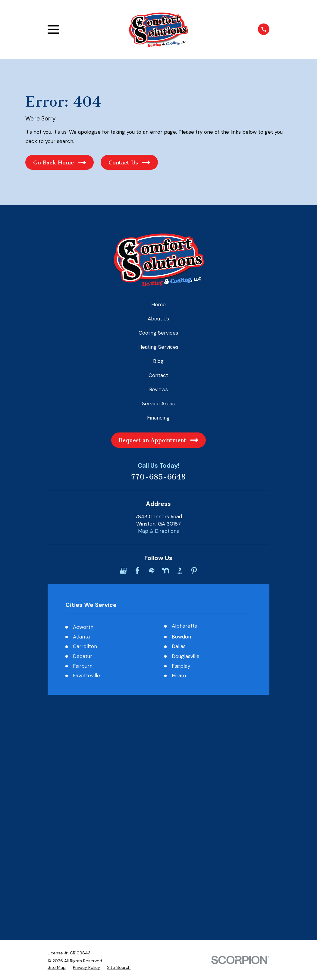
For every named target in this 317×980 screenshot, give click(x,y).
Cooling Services (158, 333)
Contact (158, 375)
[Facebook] (137, 571)
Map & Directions (158, 531)
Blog (158, 361)
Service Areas (158, 404)
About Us (158, 319)
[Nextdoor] (166, 571)
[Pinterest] (194, 571)
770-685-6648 (158, 477)
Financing (158, 418)
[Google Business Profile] (123, 571)
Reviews (158, 389)
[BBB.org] (180, 571)
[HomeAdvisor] (152, 571)
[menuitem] (57, 746)
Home (158, 304)
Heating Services (158, 347)
